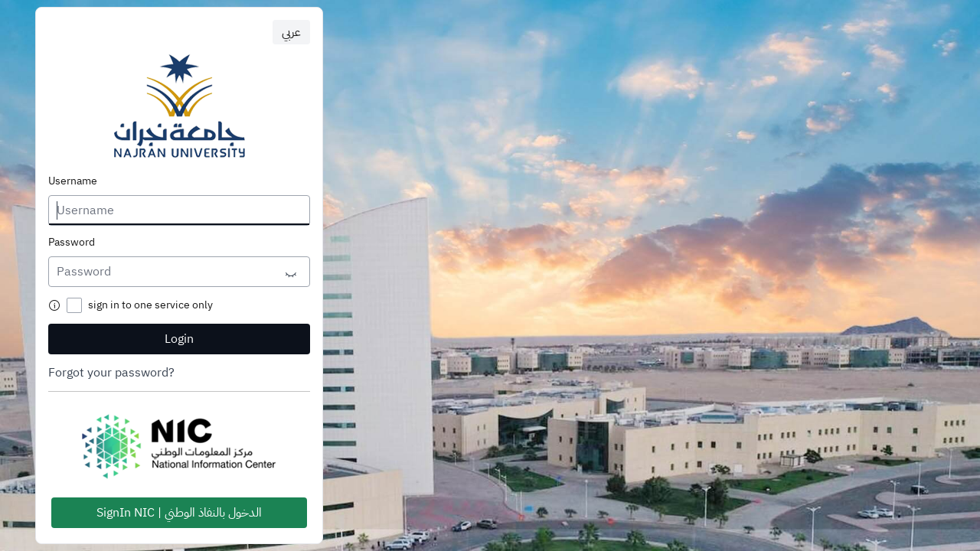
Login (179, 339)
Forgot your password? (111, 373)
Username (73, 181)
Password (72, 243)
